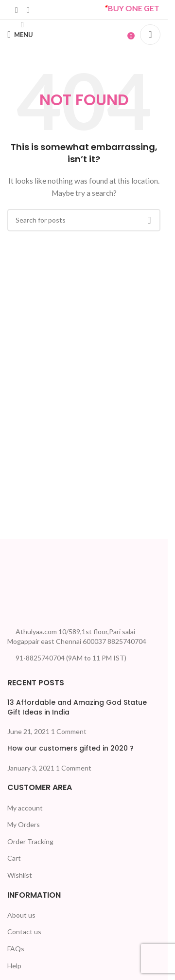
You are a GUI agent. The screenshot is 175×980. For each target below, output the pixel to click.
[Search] (150, 35)
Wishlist (20, 875)
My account (25, 808)
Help (14, 966)
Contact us (24, 932)
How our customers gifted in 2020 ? (70, 748)
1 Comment (69, 731)
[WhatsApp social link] (28, 10)
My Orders (24, 824)
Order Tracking (30, 841)
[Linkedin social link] (17, 10)
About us (21, 915)
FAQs (16, 949)
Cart (14, 858)
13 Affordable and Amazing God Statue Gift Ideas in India (77, 707)
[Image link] (44, 580)
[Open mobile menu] (20, 35)
